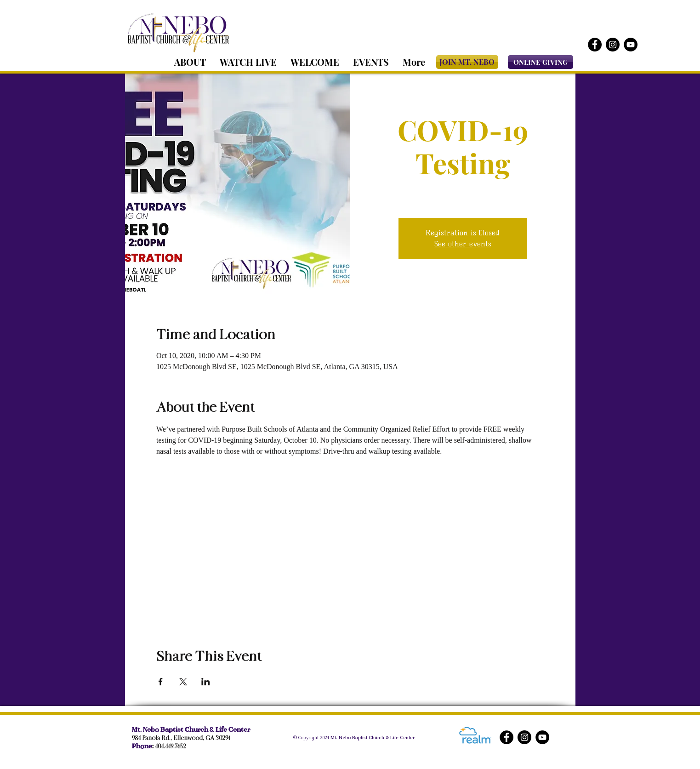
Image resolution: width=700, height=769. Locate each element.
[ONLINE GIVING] (541, 62)
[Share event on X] (183, 682)
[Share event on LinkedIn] (206, 682)
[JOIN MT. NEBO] (467, 62)
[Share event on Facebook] (161, 682)
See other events (463, 244)
